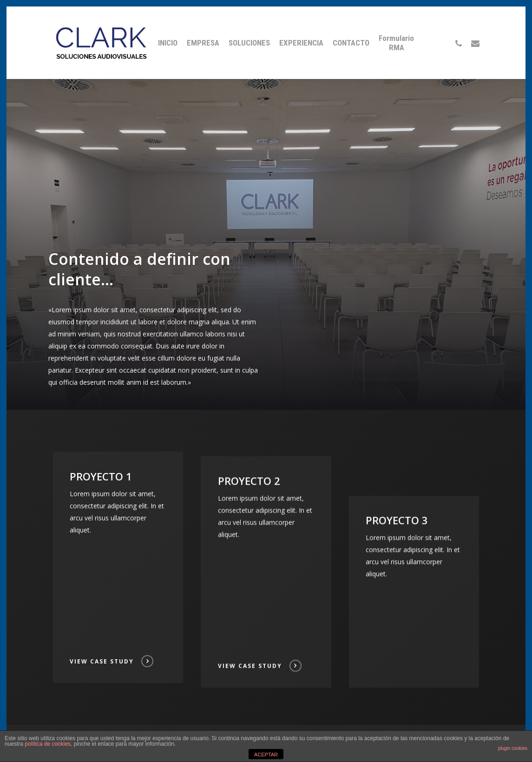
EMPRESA (203, 43)
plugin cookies (513, 748)
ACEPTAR (266, 755)
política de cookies (48, 744)
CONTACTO (351, 43)
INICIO (168, 43)
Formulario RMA (396, 43)
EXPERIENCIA (301, 43)
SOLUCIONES (249, 43)
